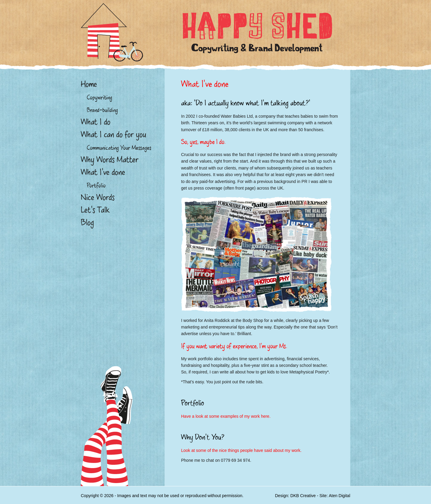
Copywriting (100, 97)
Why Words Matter (110, 160)
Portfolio (96, 185)
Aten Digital (339, 496)
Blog (87, 223)
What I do (96, 122)
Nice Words (98, 197)
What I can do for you (113, 134)
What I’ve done (103, 172)
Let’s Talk (95, 210)
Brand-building (102, 110)
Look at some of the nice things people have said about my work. (241, 450)
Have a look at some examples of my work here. (226, 416)
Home (89, 84)
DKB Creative (303, 496)
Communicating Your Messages (119, 148)
